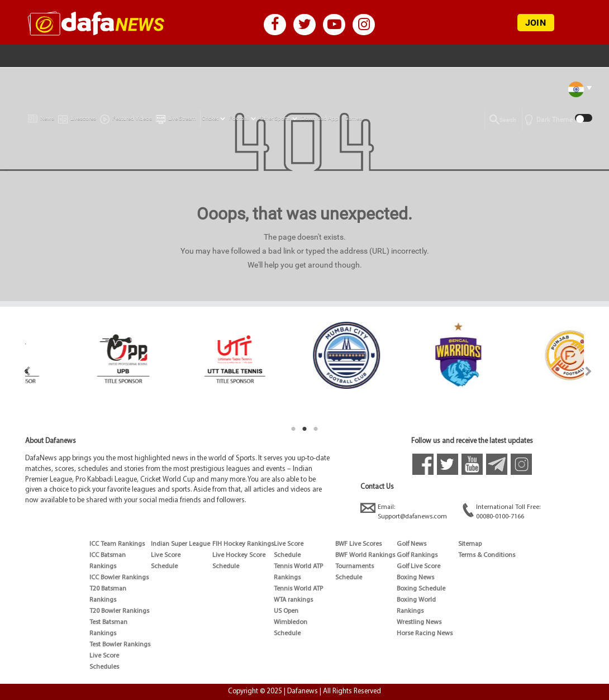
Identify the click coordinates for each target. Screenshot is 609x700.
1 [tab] (293, 429)
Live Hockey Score (239, 555)
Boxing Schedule (421, 589)
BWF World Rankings (365, 555)
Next (589, 371)
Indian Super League (180, 544)
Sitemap (470, 544)
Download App (320, 118)
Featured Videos (126, 117)
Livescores (77, 116)
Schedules (104, 667)
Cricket (210, 118)
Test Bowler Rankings (120, 645)
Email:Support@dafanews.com (404, 511)
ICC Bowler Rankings (119, 578)
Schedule (164, 566)
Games (353, 118)
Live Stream (176, 117)
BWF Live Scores (358, 544)
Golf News (411, 544)
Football (239, 118)
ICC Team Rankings (117, 544)
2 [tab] (304, 429)
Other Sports (275, 118)
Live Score (104, 656)
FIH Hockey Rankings (243, 544)
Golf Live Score (418, 566)
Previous (20, 371)
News (41, 116)
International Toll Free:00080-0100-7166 (501, 511)
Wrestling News (419, 622)
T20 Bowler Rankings (119, 611)
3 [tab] (316, 429)
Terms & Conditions (487, 555)
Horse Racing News (425, 634)
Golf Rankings (417, 555)
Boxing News (415, 578)
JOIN (536, 23)
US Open (286, 611)
